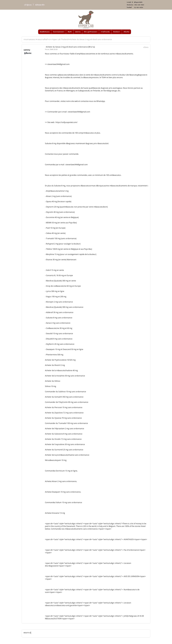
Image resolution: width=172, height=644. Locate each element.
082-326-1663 (139, 5)
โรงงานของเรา (59, 32)
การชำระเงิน (105, 32)
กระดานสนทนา (30, 39)
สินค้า (70, 32)
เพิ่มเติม (126, 32)
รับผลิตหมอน (45, 32)
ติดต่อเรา (117, 32)
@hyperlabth (138, 2)
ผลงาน (78, 32)
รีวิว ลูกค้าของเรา (91, 32)
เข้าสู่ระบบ (28, 5)
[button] (133, 32)
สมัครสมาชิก (40, 5)
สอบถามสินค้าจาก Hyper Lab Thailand (53, 39)
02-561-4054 (139, 7)
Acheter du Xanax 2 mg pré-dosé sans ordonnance (91, 39)
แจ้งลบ (146, 47)
